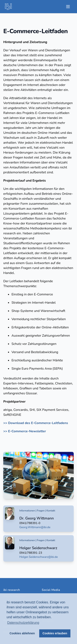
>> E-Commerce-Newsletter (25, 431)
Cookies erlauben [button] (55, 633)
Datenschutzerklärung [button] (23, 623)
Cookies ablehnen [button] (22, 633)
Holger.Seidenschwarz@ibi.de (38, 557)
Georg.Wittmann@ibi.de (35, 527)
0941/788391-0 (30, 523)
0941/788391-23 (31, 553)
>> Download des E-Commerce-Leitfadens (36, 423)
